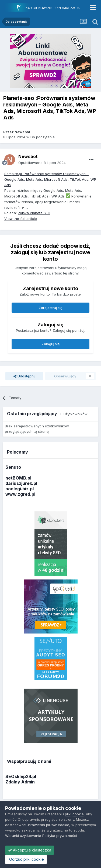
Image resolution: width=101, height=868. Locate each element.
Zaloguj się (51, 344)
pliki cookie (74, 814)
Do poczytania (43, 137)
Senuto (13, 467)
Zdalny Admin (20, 782)
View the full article (21, 219)
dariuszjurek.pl (21, 483)
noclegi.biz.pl (20, 489)
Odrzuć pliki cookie (26, 859)
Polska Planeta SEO (34, 213)
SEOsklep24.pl (21, 776)
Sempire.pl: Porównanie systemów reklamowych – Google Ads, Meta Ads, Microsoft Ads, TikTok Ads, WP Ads (50, 179)
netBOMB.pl (18, 478)
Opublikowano (42, 163)
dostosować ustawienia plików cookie (37, 825)
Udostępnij (24, 376)
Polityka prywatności (60, 836)
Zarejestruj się (50, 308)
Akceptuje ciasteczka (30, 850)
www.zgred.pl (20, 494)
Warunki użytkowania (23, 836)
